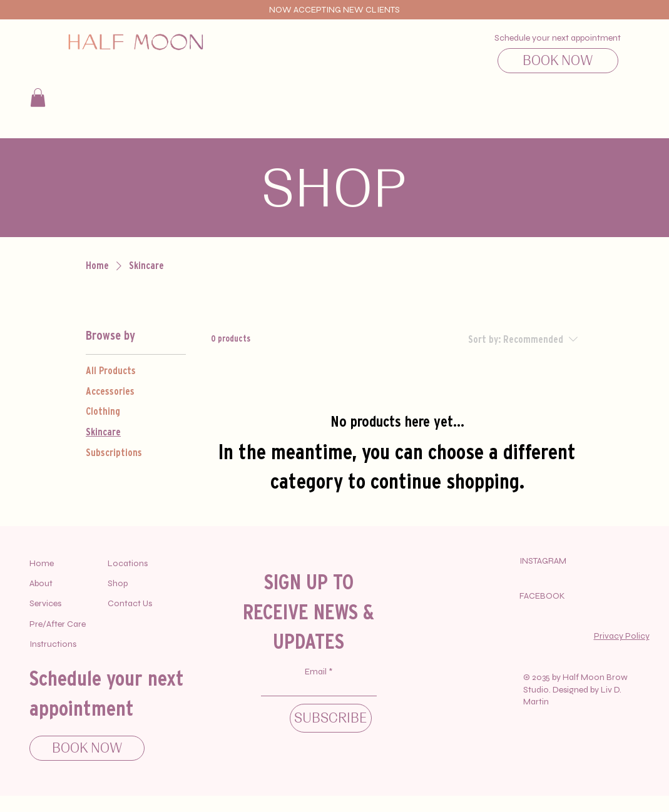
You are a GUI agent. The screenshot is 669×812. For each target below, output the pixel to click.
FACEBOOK (542, 596)
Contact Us (130, 603)
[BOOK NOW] (558, 61)
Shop (118, 583)
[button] (38, 98)
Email (317, 672)
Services (45, 603)
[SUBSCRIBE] (331, 718)
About (41, 583)
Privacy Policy (622, 636)
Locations (128, 563)
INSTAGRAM (543, 561)
